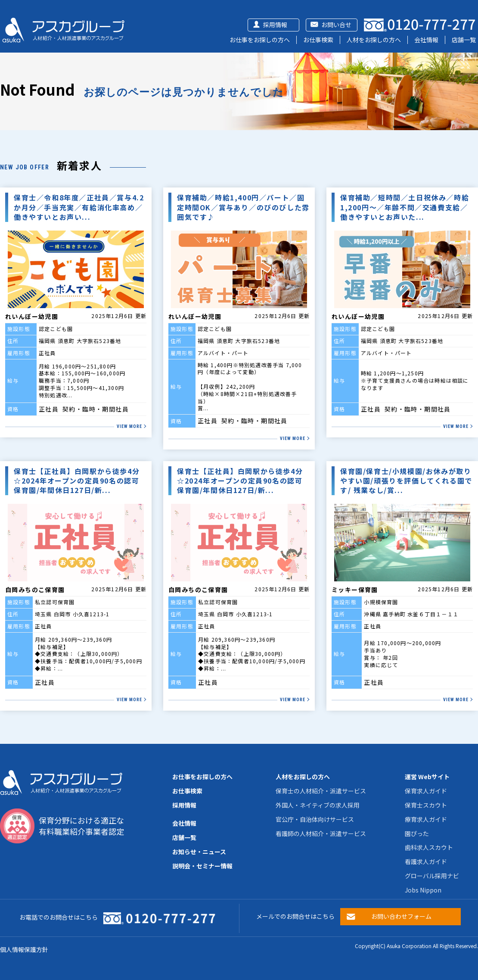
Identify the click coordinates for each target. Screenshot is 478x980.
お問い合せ (336, 25)
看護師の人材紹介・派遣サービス (321, 833)
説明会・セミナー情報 (202, 866)
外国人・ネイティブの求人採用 (318, 805)
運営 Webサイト (427, 777)
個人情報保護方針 (24, 949)
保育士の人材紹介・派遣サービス (321, 791)
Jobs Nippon (423, 890)
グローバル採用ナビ (432, 876)
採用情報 (275, 25)
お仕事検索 (318, 40)
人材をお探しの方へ (374, 40)
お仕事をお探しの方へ (260, 40)
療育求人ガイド (426, 819)
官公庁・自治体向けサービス (315, 819)
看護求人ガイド (426, 861)
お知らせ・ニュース (199, 852)
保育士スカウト (426, 805)
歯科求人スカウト (429, 847)
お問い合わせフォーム (401, 916)
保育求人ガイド (426, 791)
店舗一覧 (464, 40)
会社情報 (426, 40)
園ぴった (417, 833)
